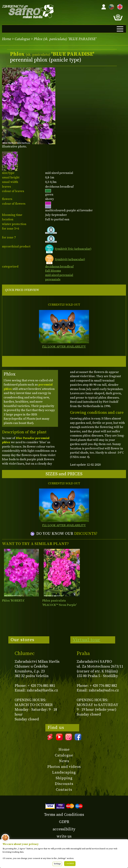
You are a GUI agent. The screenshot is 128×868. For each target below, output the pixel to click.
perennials (53, 279)
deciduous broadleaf (59, 267)
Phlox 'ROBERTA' (13, 601)
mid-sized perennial (59, 275)
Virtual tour (86, 640)
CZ (110, 6)
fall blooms (53, 271)
